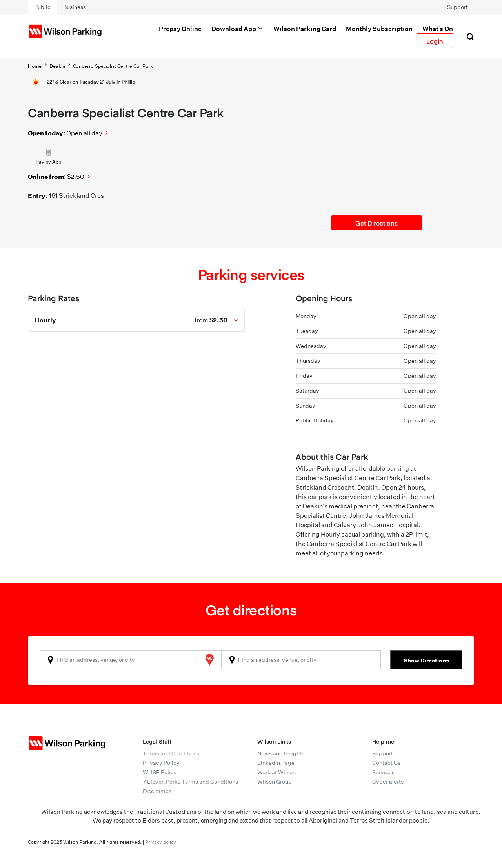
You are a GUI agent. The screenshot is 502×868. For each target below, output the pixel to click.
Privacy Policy (161, 763)
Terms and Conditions (171, 753)
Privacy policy (161, 842)
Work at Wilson (276, 772)
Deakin (57, 66)
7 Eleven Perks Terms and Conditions (190, 782)
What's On (438, 29)
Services (383, 772)
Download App (237, 29)
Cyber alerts (388, 782)
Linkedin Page (276, 763)
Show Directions (427, 660)
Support (457, 7)
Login (435, 41)
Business (75, 7)
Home (35, 66)
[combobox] (119, 660)
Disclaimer (157, 791)
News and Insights (281, 753)
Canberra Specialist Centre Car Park (113, 66)
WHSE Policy (160, 772)
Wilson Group (275, 782)
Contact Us (386, 763)
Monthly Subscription (379, 29)
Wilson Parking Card (305, 29)
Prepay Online (180, 29)
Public (42, 7)
